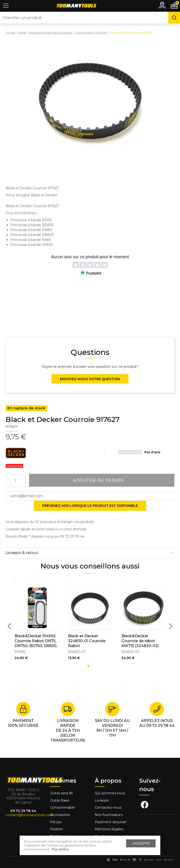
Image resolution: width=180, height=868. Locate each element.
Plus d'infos (60, 849)
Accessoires (60, 815)
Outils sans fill (61, 793)
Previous (9, 626)
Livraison (102, 800)
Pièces (56, 822)
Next (171, 626)
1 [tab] (88, 666)
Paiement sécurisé (110, 822)
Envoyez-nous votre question (90, 379)
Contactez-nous (108, 807)
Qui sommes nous (110, 793)
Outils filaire (60, 800)
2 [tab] (92, 666)
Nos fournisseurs (109, 815)
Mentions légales (109, 829)
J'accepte (141, 843)
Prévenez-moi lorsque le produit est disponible (90, 506)
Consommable (62, 807)
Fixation (57, 829)
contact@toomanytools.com (29, 815)
